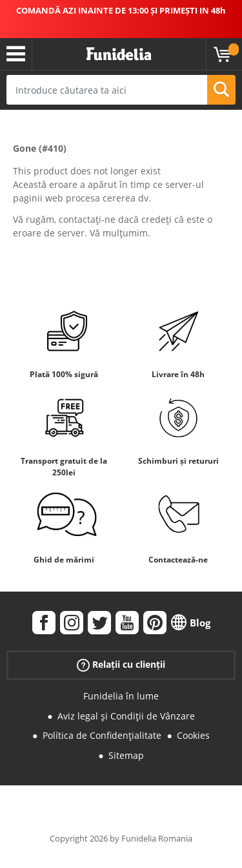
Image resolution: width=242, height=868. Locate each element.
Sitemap (126, 755)
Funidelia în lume (121, 696)
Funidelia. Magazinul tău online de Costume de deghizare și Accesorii (119, 54)
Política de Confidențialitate (102, 735)
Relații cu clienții (121, 665)
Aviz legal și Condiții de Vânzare (126, 716)
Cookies (193, 735)
